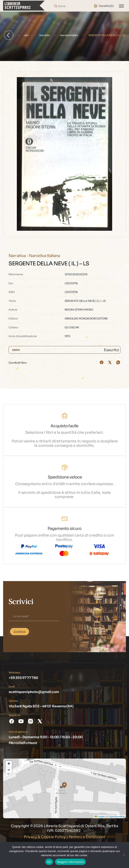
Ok (49, 862)
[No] (124, 855)
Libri (26, 35)
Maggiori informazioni (71, 862)
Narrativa (44, 35)
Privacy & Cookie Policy (45, 837)
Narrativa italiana (69, 35)
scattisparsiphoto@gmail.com (34, 692)
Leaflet (100, 817)
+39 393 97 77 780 (24, 678)
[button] (64, 785)
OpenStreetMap (117, 817)
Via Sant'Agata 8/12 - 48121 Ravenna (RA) (41, 706)
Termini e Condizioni (87, 837)
